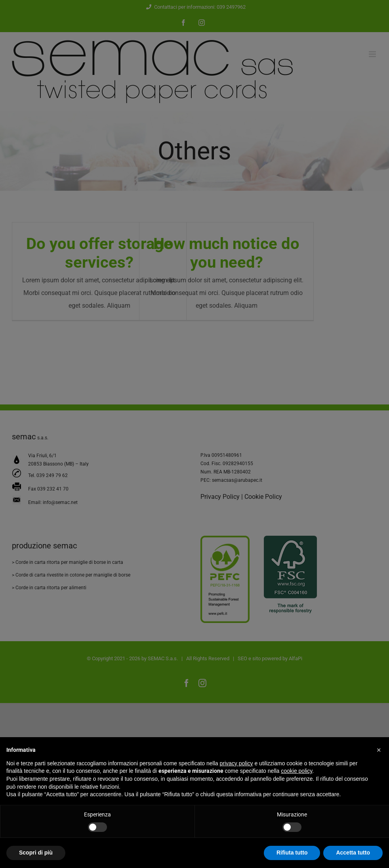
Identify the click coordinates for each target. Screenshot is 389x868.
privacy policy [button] (236, 763)
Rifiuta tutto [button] (292, 853)
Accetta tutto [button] (353, 853)
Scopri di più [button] (36, 853)
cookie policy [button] (297, 771)
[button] (379, 750)
